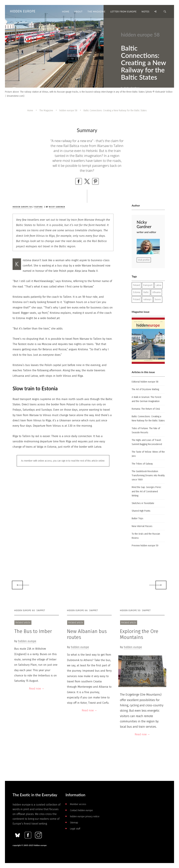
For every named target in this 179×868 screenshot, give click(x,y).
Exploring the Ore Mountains (139, 634)
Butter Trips (137, 518)
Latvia (158, 285)
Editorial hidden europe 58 (145, 382)
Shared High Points (141, 511)
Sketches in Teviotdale (143, 503)
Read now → (37, 689)
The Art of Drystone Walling (145, 389)
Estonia (137, 292)
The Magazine (46, 111)
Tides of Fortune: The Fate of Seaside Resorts (146, 430)
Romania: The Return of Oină (146, 409)
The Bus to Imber (33, 631)
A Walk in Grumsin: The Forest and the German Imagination (146, 399)
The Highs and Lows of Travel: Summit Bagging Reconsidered (147, 442)
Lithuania (156, 292)
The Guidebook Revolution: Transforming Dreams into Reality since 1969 (148, 475)
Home (30, 111)
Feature (38, 207)
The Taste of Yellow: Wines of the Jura (148, 454)
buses (158, 299)
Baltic (146, 292)
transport (148, 285)
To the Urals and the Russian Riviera (146, 536)
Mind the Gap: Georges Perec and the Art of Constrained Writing (146, 491)
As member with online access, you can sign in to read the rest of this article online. (63, 461)
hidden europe (27, 641)
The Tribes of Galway (142, 464)
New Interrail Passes (142, 526)
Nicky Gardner (57, 207)
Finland (136, 285)
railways (147, 299)
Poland (136, 299)
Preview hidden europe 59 (145, 546)
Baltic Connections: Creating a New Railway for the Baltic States (148, 419)
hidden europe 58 (68, 111)
